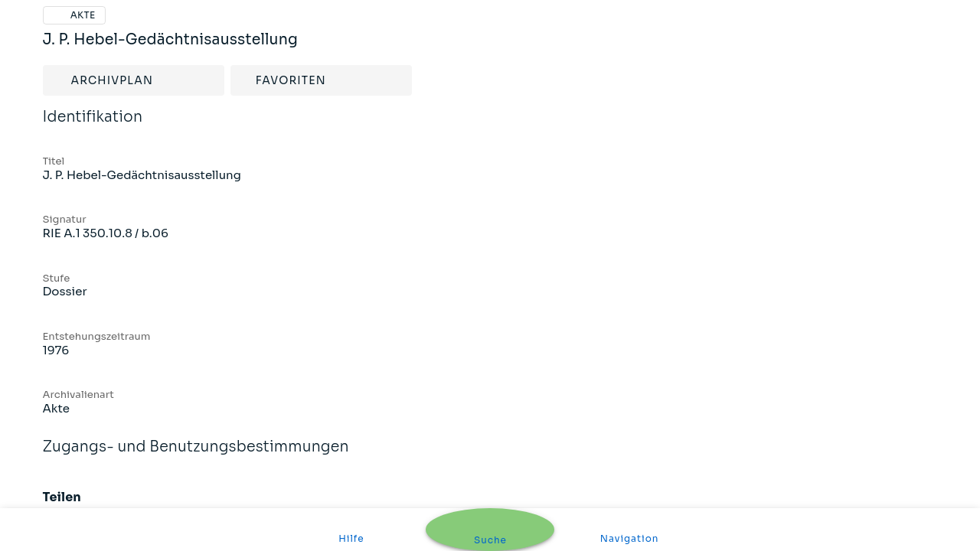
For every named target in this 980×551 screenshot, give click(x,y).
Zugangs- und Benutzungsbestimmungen (196, 457)
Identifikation (93, 127)
